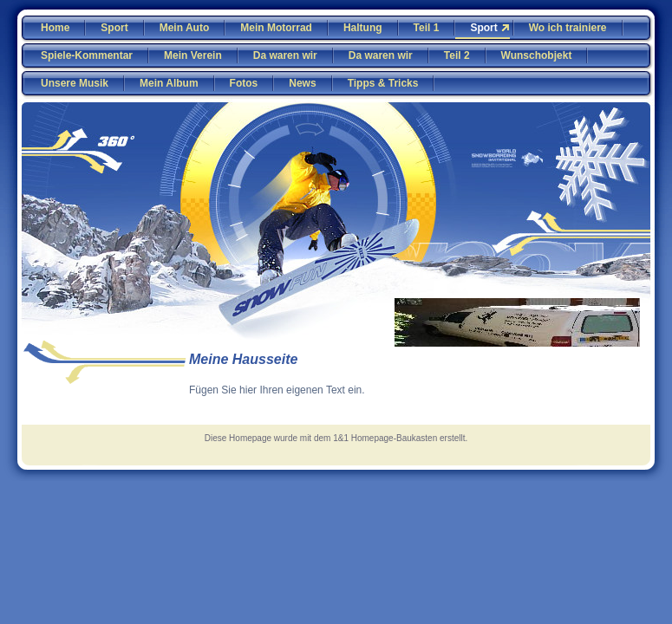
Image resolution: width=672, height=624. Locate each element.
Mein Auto (185, 28)
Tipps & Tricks (383, 83)
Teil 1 (427, 28)
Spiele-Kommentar (87, 55)
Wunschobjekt (537, 55)
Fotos (244, 83)
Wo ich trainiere (568, 28)
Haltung (363, 28)
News (302, 83)
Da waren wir (285, 55)
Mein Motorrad (276, 28)
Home (55, 28)
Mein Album (169, 83)
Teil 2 (457, 55)
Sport (114, 28)
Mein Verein (193, 55)
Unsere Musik (75, 83)
